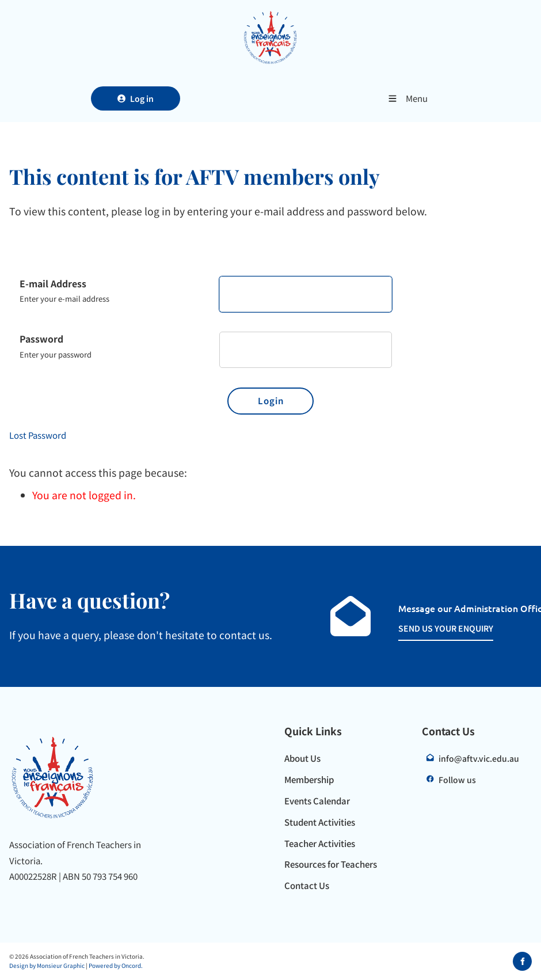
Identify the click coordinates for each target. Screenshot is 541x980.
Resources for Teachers (331, 864)
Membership (309, 779)
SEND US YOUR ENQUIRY (433, 628)
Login (271, 400)
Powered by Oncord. (116, 965)
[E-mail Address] (306, 295)
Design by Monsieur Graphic (47, 965)
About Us (302, 758)
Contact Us (307, 885)
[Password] (306, 350)
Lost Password (38, 435)
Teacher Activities (320, 843)
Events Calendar (317, 801)
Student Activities (320, 822)
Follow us (457, 780)
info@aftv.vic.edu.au (479, 758)
